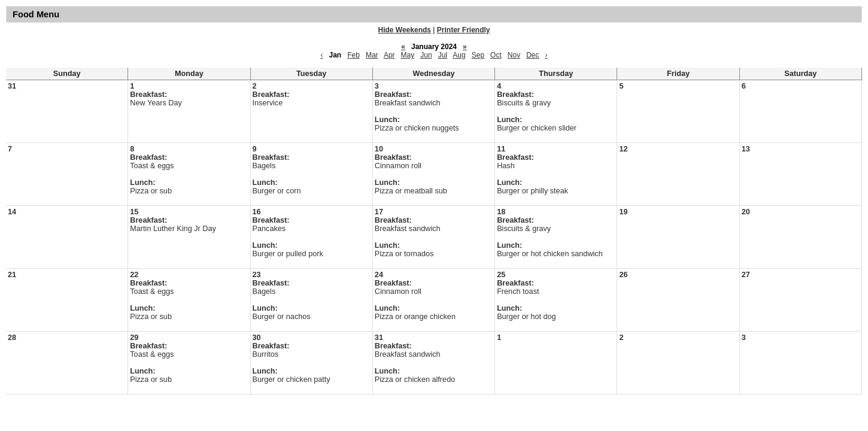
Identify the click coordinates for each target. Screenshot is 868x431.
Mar (372, 55)
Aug (459, 55)
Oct (496, 55)
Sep (478, 55)
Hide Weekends (405, 30)
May (408, 55)
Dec (532, 55)
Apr (389, 55)
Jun (426, 55)
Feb (353, 55)
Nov (514, 55)
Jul (443, 55)
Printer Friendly (464, 30)
